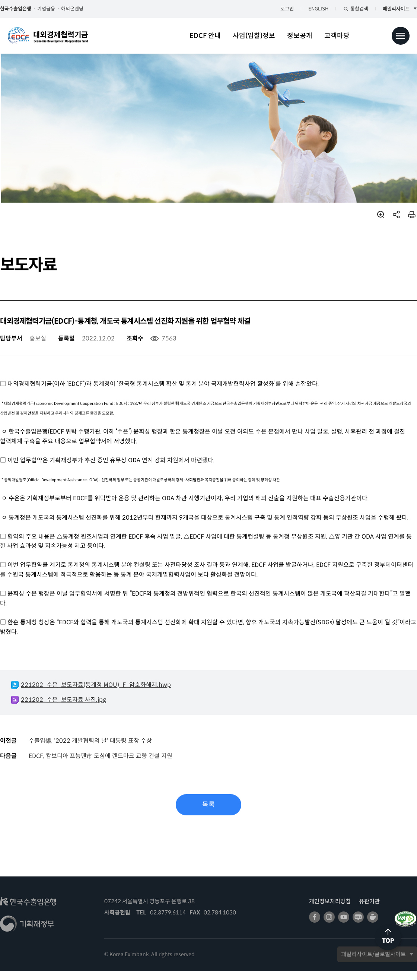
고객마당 (337, 36)
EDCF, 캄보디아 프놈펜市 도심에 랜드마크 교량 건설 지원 (108, 766)
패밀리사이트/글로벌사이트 (366, 963)
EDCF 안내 (205, 36)
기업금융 (54, 9)
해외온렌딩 (80, 9)
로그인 (280, 9)
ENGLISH (311, 9)
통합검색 (352, 9)
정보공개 (300, 36)
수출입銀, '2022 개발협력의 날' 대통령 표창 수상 (98, 750)
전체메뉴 (401, 36)
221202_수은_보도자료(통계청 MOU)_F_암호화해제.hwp (103, 694)
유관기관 (362, 911)
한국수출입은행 (23, 9)
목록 (208, 814)
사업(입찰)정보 (254, 36)
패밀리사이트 (389, 9)
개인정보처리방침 (322, 911)
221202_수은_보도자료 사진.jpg (71, 709)
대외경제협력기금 (48, 36)
